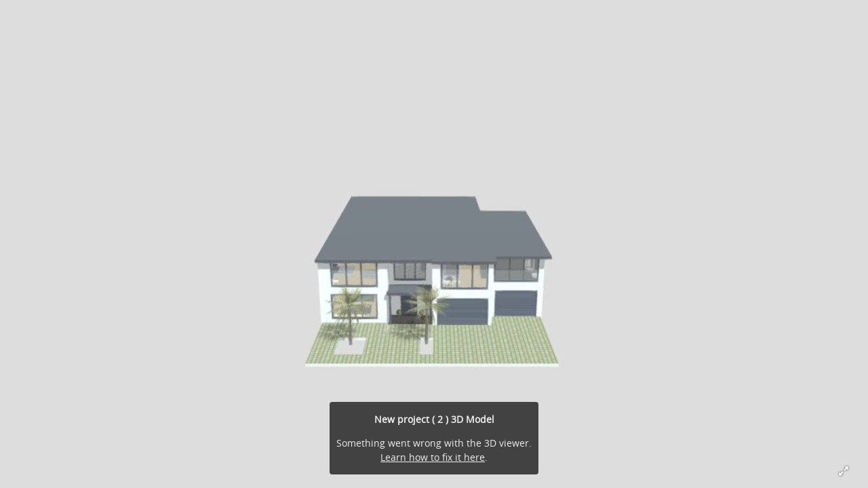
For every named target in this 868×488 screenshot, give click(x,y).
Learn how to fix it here (433, 457)
